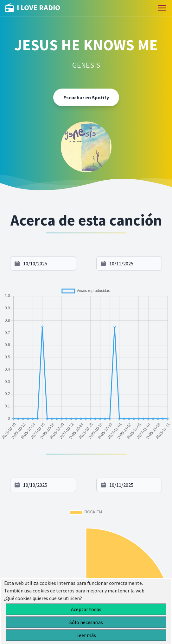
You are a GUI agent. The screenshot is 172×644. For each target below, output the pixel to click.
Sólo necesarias (86, 622)
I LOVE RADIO (33, 8)
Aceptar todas (86, 609)
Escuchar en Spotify (86, 97)
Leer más (86, 635)
